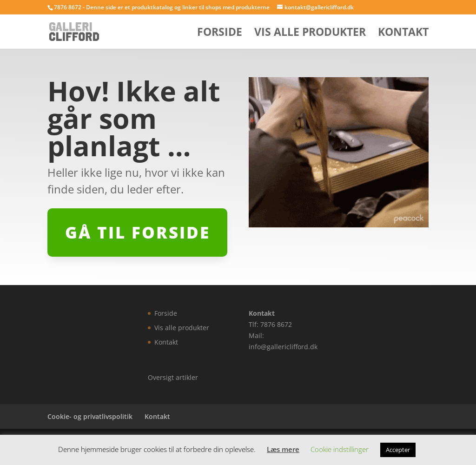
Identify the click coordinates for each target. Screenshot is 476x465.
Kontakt (403, 34)
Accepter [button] (398, 450)
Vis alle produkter (310, 34)
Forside (220, 34)
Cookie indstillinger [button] (340, 449)
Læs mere (283, 449)
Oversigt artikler (173, 377)
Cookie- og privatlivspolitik (90, 416)
